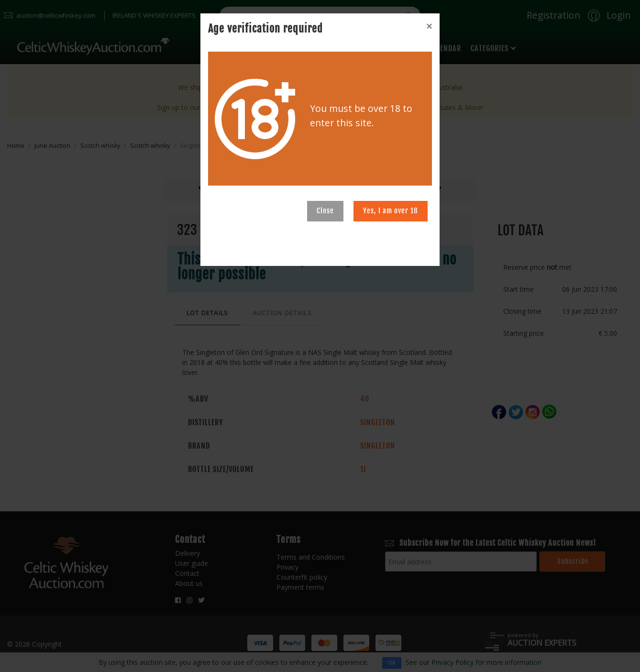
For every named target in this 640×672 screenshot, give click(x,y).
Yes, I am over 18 (391, 211)
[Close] (429, 26)
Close (325, 211)
